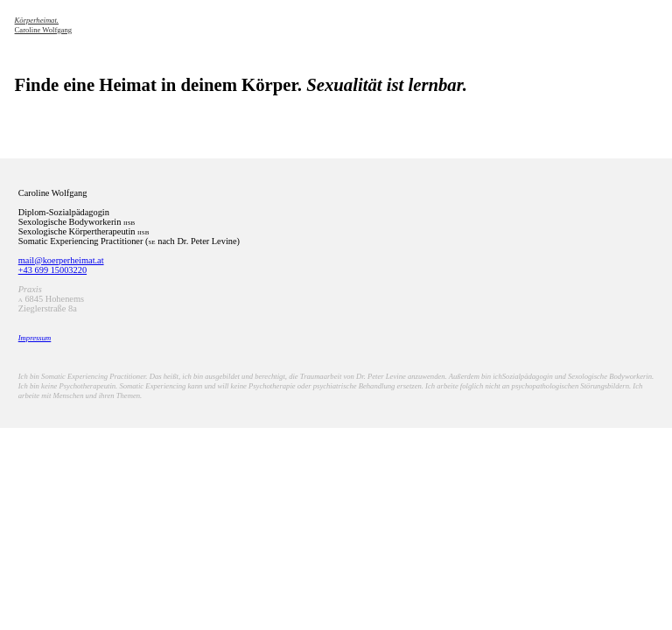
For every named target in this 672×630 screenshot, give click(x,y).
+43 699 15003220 (52, 270)
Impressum (35, 338)
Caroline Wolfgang (44, 25)
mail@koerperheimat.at (61, 260)
